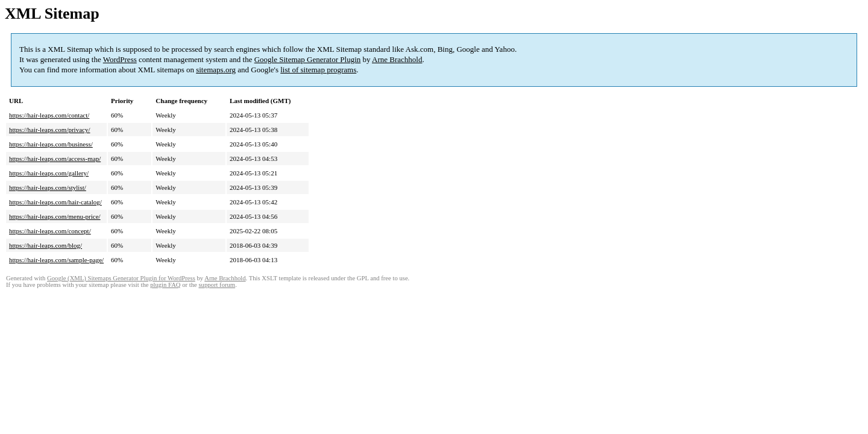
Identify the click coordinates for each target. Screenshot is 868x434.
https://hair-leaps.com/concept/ (50, 231)
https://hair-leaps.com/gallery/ (49, 173)
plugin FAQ (165, 285)
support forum (217, 285)
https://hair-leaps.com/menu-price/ (55, 216)
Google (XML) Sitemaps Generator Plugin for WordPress (121, 278)
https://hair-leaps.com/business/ (51, 144)
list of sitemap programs (318, 70)
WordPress (120, 59)
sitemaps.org (216, 70)
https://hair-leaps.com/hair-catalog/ (55, 202)
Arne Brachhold (397, 59)
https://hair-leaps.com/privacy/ (50, 130)
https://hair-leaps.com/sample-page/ (56, 260)
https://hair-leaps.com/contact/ (49, 115)
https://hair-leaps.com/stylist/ (48, 187)
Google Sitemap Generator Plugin (308, 59)
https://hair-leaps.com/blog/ (46, 245)
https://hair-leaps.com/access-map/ (55, 159)
